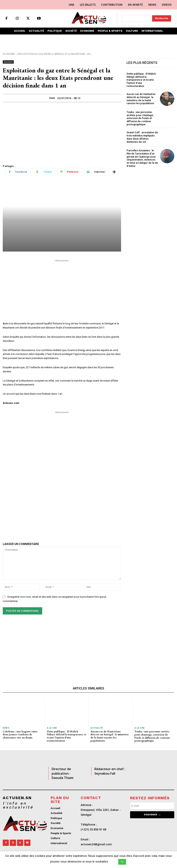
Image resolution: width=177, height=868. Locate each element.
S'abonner (152, 814)
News (6, 728)
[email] (152, 806)
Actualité (97, 728)
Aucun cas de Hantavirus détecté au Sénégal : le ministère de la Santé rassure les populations (141, 99)
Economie (9, 54)
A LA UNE (52, 728)
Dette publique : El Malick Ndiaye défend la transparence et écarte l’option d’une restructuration (141, 80)
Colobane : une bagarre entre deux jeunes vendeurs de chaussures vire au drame (20, 734)
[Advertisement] (62, 132)
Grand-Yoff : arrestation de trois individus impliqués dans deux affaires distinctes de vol (142, 137)
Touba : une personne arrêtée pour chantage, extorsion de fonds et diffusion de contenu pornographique (140, 118)
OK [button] (122, 862)
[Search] (162, 18)
